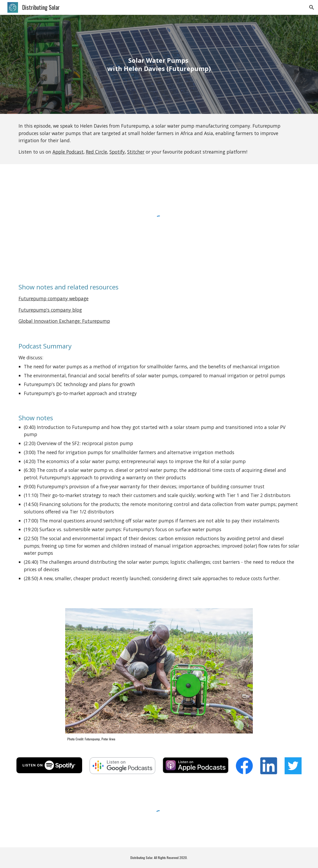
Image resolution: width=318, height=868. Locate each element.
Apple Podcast (68, 152)
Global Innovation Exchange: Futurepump (64, 321)
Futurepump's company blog (50, 310)
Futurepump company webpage (54, 298)
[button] (312, 7)
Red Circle (96, 152)
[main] (159, 64)
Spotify (117, 152)
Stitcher (136, 152)
